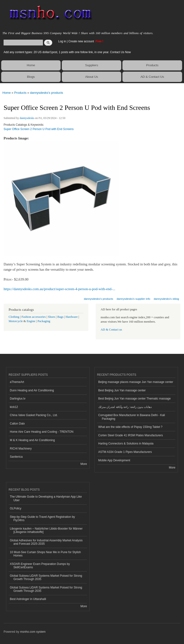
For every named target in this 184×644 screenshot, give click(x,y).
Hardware (72, 317)
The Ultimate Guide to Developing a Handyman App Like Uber (46, 498)
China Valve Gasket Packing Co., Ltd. (34, 415)
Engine (31, 321)
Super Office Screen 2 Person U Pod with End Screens (39, 129)
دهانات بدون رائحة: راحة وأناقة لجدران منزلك (125, 407)
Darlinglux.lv (18, 399)
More (84, 464)
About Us (92, 77)
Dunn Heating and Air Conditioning (32, 390)
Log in (62, 41)
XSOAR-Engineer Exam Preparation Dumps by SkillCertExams (40, 566)
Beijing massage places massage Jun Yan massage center (136, 382)
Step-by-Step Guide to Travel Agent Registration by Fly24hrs (42, 519)
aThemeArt (17, 382)
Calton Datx (17, 424)
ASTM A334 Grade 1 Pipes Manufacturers (125, 452)
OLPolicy (16, 508)
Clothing (14, 317)
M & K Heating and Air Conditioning (32, 440)
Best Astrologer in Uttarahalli (28, 599)
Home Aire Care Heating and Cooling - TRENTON (42, 432)
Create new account (81, 41)
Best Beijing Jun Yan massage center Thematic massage (134, 399)
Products (152, 65)
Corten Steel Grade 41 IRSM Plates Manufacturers (131, 435)
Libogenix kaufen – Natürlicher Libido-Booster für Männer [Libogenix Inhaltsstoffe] (46, 530)
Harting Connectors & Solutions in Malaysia (126, 444)
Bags (60, 317)
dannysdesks (27, 118)
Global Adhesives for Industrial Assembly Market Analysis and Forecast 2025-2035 (46, 542)
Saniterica (16, 457)
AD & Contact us (111, 330)
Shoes (52, 317)
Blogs (31, 77)
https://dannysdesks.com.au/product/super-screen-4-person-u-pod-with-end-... (59, 289)
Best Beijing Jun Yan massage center (122, 390)
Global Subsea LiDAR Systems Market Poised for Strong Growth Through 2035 (46, 577)
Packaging (44, 321)
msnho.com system (33, 632)
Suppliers (92, 65)
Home (31, 65)
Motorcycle (16, 321)
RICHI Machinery (21, 449)
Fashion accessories (34, 317)
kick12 (14, 407)
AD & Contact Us (152, 77)
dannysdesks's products (46, 93)
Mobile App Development (114, 460)
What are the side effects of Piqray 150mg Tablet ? (130, 427)
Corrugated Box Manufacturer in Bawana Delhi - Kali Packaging (132, 417)
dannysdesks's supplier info (133, 299)
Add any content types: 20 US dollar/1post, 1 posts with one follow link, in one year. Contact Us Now (67, 52)
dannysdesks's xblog (167, 299)
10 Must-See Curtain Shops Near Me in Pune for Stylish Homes (45, 554)
